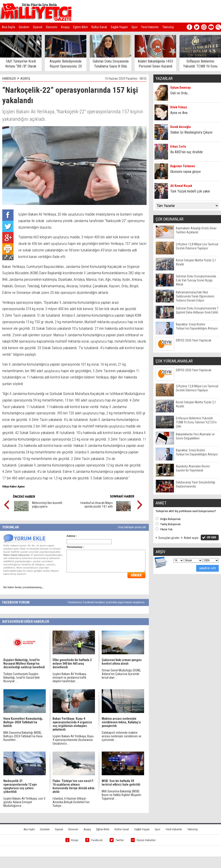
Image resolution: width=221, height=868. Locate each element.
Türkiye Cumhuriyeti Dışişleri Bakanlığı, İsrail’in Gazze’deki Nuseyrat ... (22, 678)
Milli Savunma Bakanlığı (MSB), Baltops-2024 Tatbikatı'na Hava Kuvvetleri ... (23, 736)
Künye (72, 840)
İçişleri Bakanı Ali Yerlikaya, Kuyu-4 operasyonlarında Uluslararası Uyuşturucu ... (73, 740)
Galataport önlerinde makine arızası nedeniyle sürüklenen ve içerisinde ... (122, 736)
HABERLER (9, 79)
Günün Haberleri (143, 840)
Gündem (24, 27)
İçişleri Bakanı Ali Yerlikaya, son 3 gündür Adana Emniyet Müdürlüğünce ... (24, 802)
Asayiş (65, 27)
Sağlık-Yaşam (119, 27)
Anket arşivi (191, 538)
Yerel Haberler (150, 27)
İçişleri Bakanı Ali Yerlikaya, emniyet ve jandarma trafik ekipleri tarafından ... (70, 678)
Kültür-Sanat (99, 27)
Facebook (94, 840)
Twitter (117, 840)
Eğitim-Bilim (81, 27)
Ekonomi (52, 27)
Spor (135, 27)
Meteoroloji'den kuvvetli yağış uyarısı (47, 505)
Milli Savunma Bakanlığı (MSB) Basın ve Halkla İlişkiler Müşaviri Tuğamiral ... (121, 795)
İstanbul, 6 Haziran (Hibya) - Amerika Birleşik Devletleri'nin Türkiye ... (71, 802)
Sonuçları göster (169, 538)
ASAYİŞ (25, 79)
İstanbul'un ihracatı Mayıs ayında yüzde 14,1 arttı (97, 505)
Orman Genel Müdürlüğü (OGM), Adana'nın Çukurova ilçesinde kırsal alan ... (121, 674)
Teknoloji (168, 27)
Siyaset (38, 27)
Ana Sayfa (8, 27)
